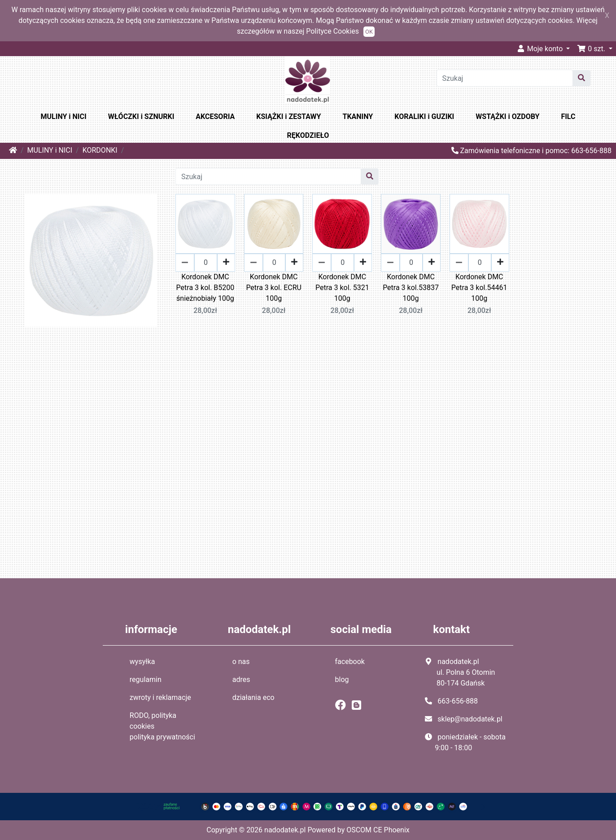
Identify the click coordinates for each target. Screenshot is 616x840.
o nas (241, 662)
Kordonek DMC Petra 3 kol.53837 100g (411, 288)
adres (241, 679)
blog (342, 679)
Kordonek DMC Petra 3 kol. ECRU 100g (274, 288)
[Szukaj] (505, 78)
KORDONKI (100, 150)
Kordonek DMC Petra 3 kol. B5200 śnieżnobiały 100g (205, 288)
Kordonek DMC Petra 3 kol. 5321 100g (342, 288)
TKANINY (358, 117)
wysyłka (142, 662)
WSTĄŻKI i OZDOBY (507, 117)
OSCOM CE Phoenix (378, 830)
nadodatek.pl (285, 830)
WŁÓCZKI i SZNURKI (141, 117)
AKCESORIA (215, 117)
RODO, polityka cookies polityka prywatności (162, 726)
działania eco (253, 697)
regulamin (146, 679)
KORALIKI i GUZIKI (424, 117)
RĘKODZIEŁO (308, 135)
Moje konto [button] (541, 49)
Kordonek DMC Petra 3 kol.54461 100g (479, 288)
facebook (350, 662)
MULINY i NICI (64, 117)
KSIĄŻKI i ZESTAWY (288, 117)
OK (369, 32)
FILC (568, 117)
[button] (595, 49)
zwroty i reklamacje (160, 697)
